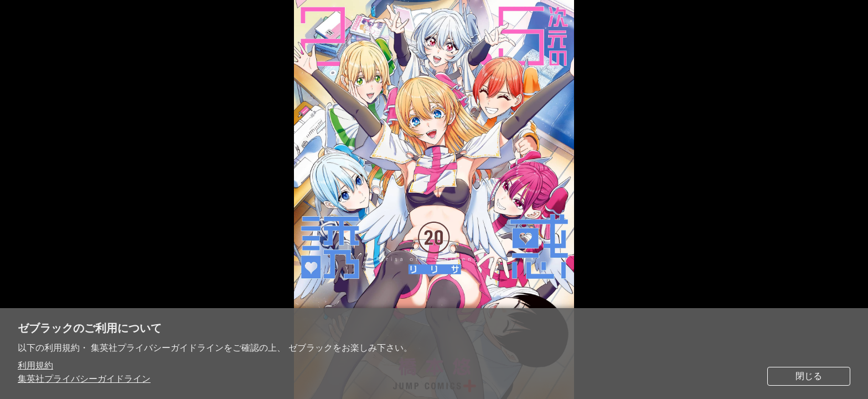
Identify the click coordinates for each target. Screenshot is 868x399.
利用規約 (35, 365)
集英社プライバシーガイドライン (84, 379)
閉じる (809, 376)
